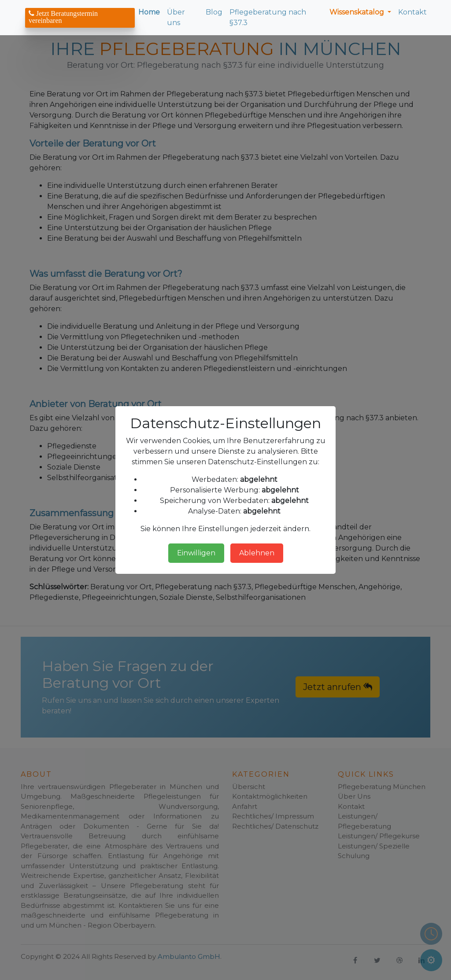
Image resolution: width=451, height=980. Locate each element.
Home (149, 12)
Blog (214, 12)
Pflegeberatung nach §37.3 (268, 17)
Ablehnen (257, 553)
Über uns (176, 17)
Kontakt (412, 12)
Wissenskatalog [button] (358, 12)
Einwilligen (196, 553)
